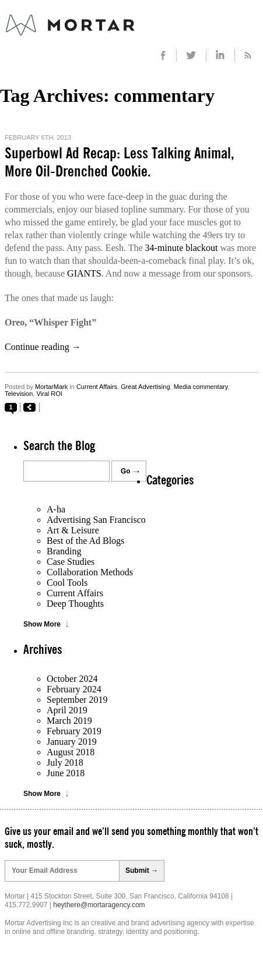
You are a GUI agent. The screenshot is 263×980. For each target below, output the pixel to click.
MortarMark (51, 387)
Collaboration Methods (90, 572)
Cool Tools (67, 583)
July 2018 (65, 763)
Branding (64, 551)
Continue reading (43, 347)
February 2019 (74, 731)
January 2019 (72, 742)
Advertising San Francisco (96, 520)
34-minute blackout (182, 248)
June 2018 (66, 773)
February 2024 (74, 689)
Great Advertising (145, 387)
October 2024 (72, 679)
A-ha (56, 509)
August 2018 (71, 752)
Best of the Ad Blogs (85, 541)
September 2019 (77, 700)
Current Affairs (97, 387)
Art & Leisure (73, 530)
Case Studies (71, 562)
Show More (42, 624)
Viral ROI (49, 394)
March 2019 (69, 721)
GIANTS (84, 273)
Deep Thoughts (75, 604)
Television (19, 394)
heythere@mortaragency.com (99, 905)
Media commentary (201, 387)
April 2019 (67, 710)
